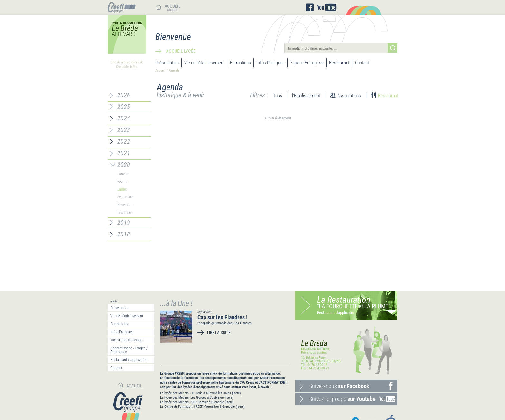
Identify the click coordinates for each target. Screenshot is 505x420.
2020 (124, 165)
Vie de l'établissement (204, 63)
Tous (278, 96)
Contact (362, 63)
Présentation (167, 63)
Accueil (160, 70)
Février (122, 182)
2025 (124, 107)
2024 (124, 118)
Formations (240, 63)
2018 (124, 234)
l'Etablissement (306, 96)
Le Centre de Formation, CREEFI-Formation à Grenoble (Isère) (202, 407)
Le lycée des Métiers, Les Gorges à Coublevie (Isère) (197, 398)
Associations (349, 96)
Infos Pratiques (271, 63)
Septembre (125, 197)
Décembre (125, 213)
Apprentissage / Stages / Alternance (129, 350)
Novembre (125, 205)
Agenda (174, 70)
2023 (124, 130)
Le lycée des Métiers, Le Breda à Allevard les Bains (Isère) (200, 393)
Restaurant (339, 63)
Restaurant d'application (129, 360)
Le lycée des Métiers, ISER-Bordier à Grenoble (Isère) (197, 402)
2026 (124, 95)
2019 (124, 223)
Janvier (123, 174)
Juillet (122, 189)
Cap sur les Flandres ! (223, 317)
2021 (124, 153)
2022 (124, 141)
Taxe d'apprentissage (126, 340)
